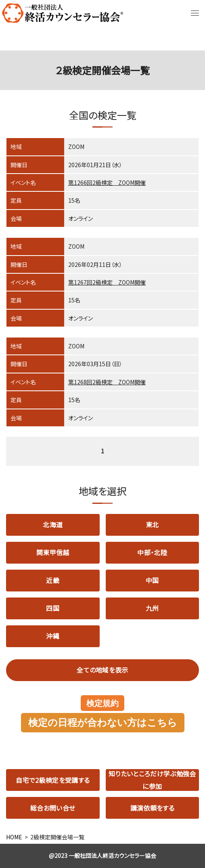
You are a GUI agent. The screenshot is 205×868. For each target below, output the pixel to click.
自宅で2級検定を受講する (53, 780)
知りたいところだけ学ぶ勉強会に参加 (152, 780)
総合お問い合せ (53, 808)
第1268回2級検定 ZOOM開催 (107, 382)
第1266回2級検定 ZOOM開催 (107, 182)
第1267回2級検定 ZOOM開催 (107, 282)
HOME (14, 837)
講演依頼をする (152, 808)
